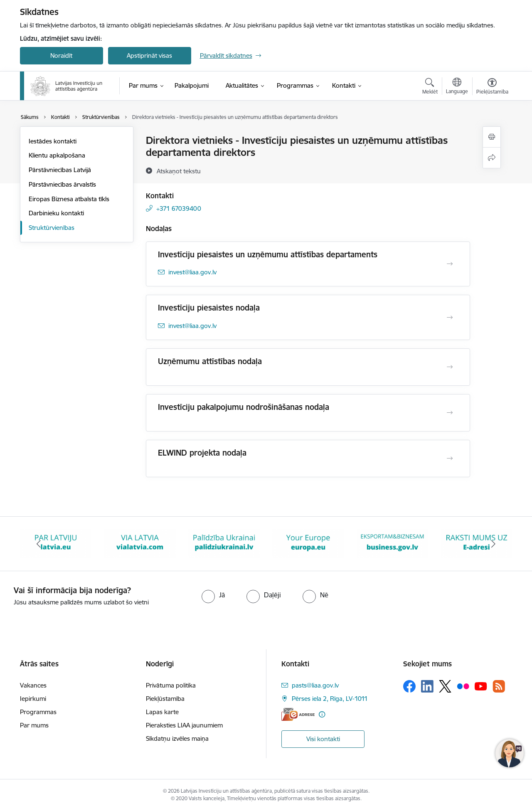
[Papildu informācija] (322, 714)
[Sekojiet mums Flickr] (463, 686)
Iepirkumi (33, 699)
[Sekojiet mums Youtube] (481, 686)
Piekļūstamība (165, 699)
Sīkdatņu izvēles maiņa (177, 738)
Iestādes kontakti (53, 141)
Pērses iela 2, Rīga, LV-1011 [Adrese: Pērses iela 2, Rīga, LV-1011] (330, 699)
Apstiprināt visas (149, 55)
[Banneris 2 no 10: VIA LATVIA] (140, 543)
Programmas (38, 712)
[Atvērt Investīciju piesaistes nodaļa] (450, 318)
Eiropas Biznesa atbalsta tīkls (69, 199)
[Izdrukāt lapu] (492, 137)
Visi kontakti (323, 739)
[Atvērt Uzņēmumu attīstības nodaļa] (450, 367)
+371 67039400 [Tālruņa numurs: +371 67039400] (179, 208)
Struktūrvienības (52, 228)
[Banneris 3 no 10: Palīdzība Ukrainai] (224, 543)
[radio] (213, 595)
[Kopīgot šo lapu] (492, 158)
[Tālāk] (493, 544)
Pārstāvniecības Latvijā (60, 170)
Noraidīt (61, 55)
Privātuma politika (171, 685)
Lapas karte (162, 712)
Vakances (33, 685)
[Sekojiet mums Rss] (499, 686)
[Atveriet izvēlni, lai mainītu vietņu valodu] (457, 87)
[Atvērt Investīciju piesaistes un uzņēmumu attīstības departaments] (450, 264)
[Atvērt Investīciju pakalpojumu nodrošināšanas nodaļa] (450, 413)
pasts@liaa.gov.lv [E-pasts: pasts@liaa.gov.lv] (315, 685)
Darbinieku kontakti (56, 213)
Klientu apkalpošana (57, 155)
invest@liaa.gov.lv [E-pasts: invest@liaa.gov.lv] (192, 272)
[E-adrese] (298, 714)
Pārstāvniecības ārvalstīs (62, 184)
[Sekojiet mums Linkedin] (427, 686)
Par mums (34, 725)
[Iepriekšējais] (39, 544)
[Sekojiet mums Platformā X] (445, 686)
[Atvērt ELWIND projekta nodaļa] (450, 458)
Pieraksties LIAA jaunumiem (184, 725)
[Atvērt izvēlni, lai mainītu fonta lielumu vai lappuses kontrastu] (492, 87)
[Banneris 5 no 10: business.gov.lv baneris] (393, 543)
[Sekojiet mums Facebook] (409, 686)
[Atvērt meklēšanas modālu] (430, 87)
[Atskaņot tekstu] (179, 171)
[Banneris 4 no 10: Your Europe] (308, 543)
